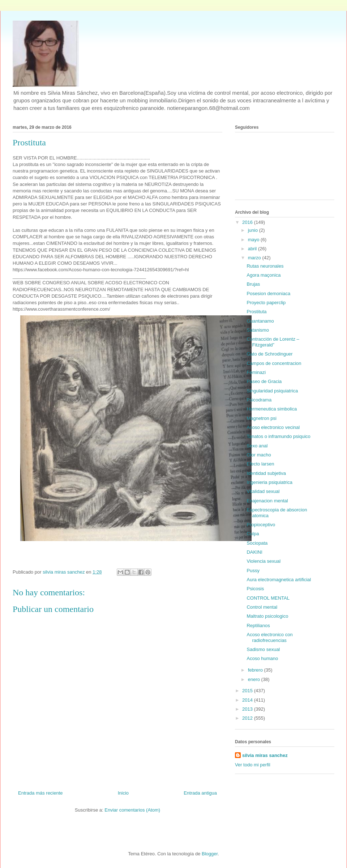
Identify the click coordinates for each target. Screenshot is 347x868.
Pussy (253, 571)
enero (255, 679)
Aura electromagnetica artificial (279, 580)
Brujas (253, 284)
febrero (256, 670)
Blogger (210, 854)
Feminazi (256, 372)
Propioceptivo (261, 525)
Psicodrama (259, 400)
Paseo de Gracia (264, 381)
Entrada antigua (200, 793)
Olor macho (259, 455)
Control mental (262, 607)
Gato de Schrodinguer (269, 354)
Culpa (253, 534)
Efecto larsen (260, 464)
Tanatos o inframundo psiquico (278, 436)
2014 (248, 700)
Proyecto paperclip (266, 303)
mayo (254, 240)
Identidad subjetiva (266, 473)
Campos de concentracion (274, 363)
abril (253, 249)
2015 (248, 691)
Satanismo (258, 330)
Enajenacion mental (267, 501)
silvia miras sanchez (265, 755)
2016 (248, 222)
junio (254, 230)
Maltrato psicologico (267, 616)
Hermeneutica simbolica (272, 409)
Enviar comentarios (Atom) (132, 810)
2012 (248, 718)
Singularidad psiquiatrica (272, 391)
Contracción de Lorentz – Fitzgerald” (273, 342)
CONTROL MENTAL (268, 598)
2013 (248, 709)
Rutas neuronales (265, 266)
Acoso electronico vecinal (273, 427)
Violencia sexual (264, 561)
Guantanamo (260, 321)
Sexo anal (257, 446)
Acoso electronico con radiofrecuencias (269, 637)
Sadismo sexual (263, 649)
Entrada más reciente (40, 793)
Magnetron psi (261, 418)
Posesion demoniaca (268, 293)
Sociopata (257, 543)
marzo (255, 258)
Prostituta (256, 312)
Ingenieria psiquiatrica (269, 482)
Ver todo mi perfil (253, 765)
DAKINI (254, 552)
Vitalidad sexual (263, 491)
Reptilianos (258, 626)
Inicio (123, 793)
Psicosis (255, 589)
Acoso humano (262, 658)
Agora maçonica (264, 275)
